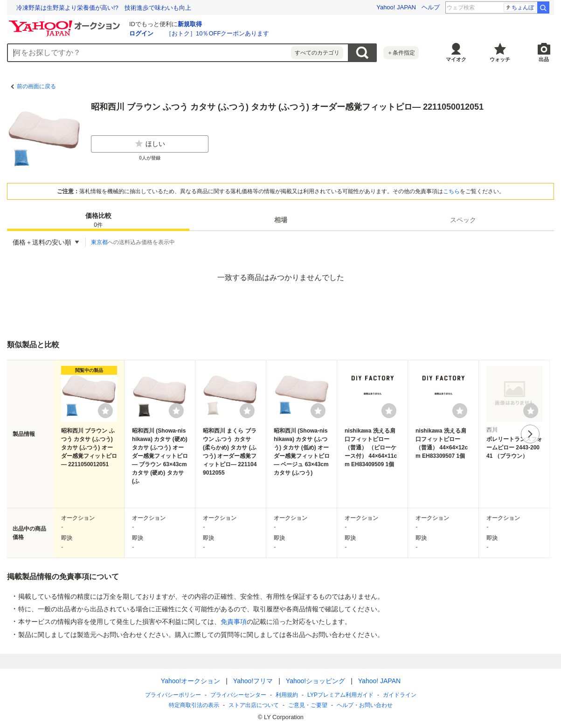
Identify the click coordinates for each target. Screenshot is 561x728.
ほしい (150, 144)
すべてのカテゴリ (317, 53)
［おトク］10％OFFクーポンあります (217, 33)
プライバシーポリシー (173, 695)
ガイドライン (399, 695)
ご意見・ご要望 (308, 705)
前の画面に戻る (36, 86)
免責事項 (234, 622)
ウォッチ (500, 59)
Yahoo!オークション (190, 681)
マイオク (456, 59)
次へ (530, 434)
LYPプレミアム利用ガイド (340, 695)
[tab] (98, 220)
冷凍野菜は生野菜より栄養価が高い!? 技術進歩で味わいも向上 (104, 8)
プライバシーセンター (238, 695)
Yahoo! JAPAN (396, 7)
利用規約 (287, 695)
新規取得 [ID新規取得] (190, 24)
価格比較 (98, 220)
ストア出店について (254, 705)
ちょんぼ (519, 7)
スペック (463, 220)
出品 (544, 59)
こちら (451, 191)
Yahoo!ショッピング (315, 681)
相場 (281, 220)
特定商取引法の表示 (194, 705)
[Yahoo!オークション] (66, 23)
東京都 (99, 242)
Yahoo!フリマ (253, 681)
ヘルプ (431, 7)
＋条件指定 (401, 53)
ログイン (141, 33)
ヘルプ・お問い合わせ (365, 705)
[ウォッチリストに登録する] (105, 411)
